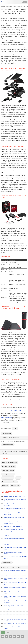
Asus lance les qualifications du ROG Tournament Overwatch (13, 627)
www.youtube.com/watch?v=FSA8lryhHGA (11, 411)
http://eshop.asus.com (6, 417)
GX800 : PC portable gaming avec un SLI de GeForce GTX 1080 (13, 597)
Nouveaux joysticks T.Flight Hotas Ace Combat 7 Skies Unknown (14, 557)
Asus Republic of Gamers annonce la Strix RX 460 (13, 610)
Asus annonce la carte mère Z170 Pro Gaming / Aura (13, 616)
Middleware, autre (15, 486)
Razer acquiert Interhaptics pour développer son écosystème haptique (13, 518)
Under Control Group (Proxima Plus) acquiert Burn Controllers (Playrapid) (13, 523)
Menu (25, 2)
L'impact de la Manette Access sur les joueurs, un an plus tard (14, 500)
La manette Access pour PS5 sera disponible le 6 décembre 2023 (13, 509)
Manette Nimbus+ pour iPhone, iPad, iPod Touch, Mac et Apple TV (14, 535)
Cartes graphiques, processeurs (10, 462)
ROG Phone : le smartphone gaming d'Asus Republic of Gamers (13, 571)
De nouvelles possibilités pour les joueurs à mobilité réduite (13, 548)
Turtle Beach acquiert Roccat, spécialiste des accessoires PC (12, 553)
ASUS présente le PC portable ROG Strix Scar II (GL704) (14, 575)
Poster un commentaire (8, 445)
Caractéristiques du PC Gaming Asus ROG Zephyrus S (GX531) (14, 579)
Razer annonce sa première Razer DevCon (11, 527)
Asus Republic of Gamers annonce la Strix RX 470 (13, 613)
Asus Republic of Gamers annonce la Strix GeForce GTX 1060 (13, 620)
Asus (15, 429)
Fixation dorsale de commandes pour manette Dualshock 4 (12, 539)
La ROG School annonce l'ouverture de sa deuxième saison (13, 588)
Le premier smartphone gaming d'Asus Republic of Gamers (13, 583)
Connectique (5, 486)
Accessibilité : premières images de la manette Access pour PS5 (12, 514)
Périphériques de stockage (9, 466)
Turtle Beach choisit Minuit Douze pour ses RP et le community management (13, 530)
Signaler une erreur (6, 433)
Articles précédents (7, 563)
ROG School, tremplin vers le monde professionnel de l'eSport (14, 593)
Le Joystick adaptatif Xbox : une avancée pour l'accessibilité (12, 505)
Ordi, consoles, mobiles (8, 478)
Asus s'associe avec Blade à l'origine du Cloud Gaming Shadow (12, 606)
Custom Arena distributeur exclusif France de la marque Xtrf (12, 544)
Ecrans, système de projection (9, 482)
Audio (18, 478)
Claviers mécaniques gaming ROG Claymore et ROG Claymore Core (13, 602)
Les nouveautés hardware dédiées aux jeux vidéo (14, 452)
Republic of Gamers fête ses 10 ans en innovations (13, 624)
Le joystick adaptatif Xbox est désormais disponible (14, 496)
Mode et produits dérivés (8, 474)
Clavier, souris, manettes (8, 470)
